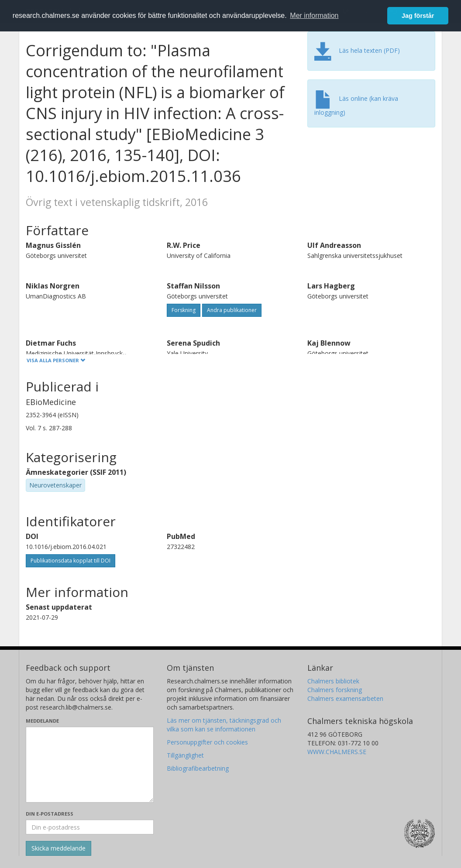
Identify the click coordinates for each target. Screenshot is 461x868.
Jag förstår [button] (418, 16)
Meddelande (42, 721)
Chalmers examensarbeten (345, 698)
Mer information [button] (314, 15)
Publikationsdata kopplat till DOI (71, 561)
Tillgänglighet (185, 755)
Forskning (184, 310)
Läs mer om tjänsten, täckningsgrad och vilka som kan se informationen (224, 725)
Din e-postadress (50, 814)
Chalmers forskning (335, 690)
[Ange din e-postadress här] (90, 827)
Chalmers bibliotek (333, 681)
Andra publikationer (232, 310)
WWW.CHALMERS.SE (337, 752)
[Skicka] (58, 848)
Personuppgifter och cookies (207, 742)
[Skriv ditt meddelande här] (90, 765)
